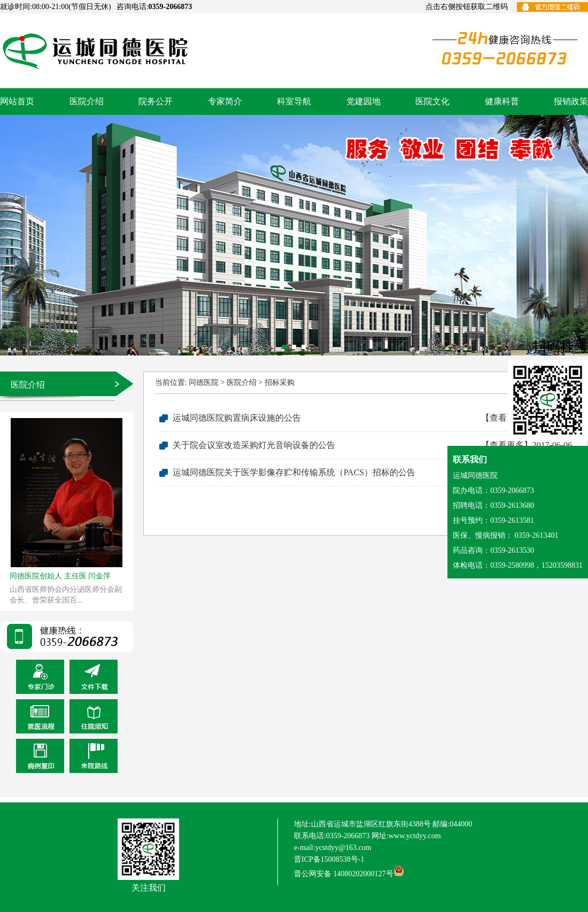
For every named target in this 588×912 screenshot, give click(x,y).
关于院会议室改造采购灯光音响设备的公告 (373, 445)
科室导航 (294, 101)
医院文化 (432, 101)
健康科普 (502, 101)
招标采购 (280, 382)
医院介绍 (87, 101)
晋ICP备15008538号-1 (329, 859)
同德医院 (204, 382)
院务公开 (156, 101)
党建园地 (363, 101)
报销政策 (571, 101)
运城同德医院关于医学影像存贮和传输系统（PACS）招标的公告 (373, 473)
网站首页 (17, 101)
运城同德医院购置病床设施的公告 (373, 418)
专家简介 (225, 101)
